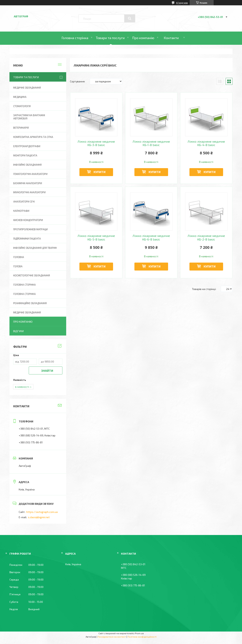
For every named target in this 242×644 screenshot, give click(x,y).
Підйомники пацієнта (27, 239)
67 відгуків (182, 3)
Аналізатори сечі (24, 202)
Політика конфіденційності (142, 637)
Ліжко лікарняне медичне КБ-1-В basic (151, 143)
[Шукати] (130, 19)
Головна (19, 257)
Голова (18, 266)
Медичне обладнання (27, 88)
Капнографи (21, 211)
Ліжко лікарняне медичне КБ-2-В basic (206, 237)
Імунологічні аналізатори (29, 192)
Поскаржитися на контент (112, 637)
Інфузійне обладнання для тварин (35, 248)
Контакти (171, 38)
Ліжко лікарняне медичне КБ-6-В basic (151, 237)
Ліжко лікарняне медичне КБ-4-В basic (206, 143)
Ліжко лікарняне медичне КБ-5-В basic (96, 237)
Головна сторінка (75, 38)
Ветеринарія (21, 128)
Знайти (47, 371)
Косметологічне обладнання (32, 275)
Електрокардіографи (27, 146)
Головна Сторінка (24, 294)
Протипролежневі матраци (30, 229)
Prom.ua (139, 633)
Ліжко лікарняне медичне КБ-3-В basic (96, 143)
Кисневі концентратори (28, 220)
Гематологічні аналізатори (30, 174)
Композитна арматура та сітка (33, 137)
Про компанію (143, 38)
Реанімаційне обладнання (30, 303)
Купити (100, 172)
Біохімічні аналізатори (28, 183)
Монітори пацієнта (25, 155)
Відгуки (18, 331)
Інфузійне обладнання (27, 165)
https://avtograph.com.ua (42, 512)
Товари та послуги (110, 38)
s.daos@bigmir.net (39, 517)
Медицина (20, 97)
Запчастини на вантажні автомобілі (29, 117)
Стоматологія (22, 106)
